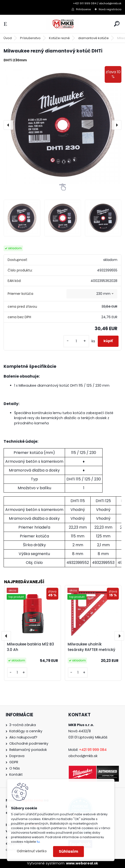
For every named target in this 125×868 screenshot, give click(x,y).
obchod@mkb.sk (83, 756)
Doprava (17, 756)
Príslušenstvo (30, 38)
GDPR (14, 762)
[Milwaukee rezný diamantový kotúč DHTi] (62, 125)
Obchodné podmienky (29, 743)
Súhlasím (68, 851)
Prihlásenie (83, 9)
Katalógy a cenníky (26, 731)
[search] (117, 24)
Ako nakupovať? (23, 737)
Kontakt (16, 774)
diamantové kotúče (93, 38)
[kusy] (76, 341)
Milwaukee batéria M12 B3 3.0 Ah (30, 647)
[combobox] (92, 294)
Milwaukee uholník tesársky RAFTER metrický (91, 647)
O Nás (15, 768)
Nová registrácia (110, 9)
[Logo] (63, 24)
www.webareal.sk (82, 863)
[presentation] (8, 125)
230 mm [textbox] (103, 294)
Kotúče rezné (59, 38)
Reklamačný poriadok (28, 750)
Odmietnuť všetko (32, 851)
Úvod (8, 38)
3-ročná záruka (23, 725)
